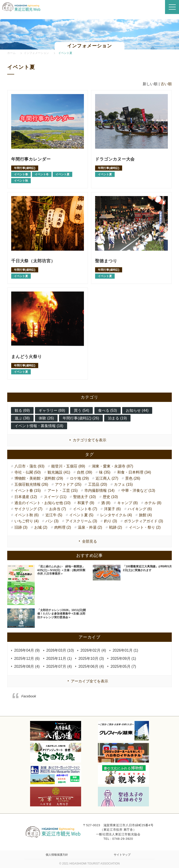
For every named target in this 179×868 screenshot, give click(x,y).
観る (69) (22, 410)
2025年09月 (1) (123, 659)
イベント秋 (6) (27, 515)
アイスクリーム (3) (81, 521)
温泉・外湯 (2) (90, 527)
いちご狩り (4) (27, 521)
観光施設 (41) (59, 472)
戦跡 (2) (116, 527)
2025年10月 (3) (91, 659)
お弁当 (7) (58, 509)
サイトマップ (122, 855)
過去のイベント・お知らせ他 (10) (43, 503)
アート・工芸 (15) (63, 490)
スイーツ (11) (55, 497)
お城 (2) (41, 527)
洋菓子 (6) (112, 509)
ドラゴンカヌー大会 (117, 159)
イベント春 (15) (28, 490)
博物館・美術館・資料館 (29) (39, 478)
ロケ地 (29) (79, 478)
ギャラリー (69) (52, 410)
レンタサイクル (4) (116, 515)
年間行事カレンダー (33, 159)
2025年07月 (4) (59, 666)
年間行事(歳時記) (25, 168)
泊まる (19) (117, 418)
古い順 (166, 84)
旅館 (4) (145, 515)
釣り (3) (110, 521)
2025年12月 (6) (27, 659)
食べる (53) (108, 410)
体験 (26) (46, 418)
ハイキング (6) (140, 509)
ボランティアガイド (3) (144, 521)
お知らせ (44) (137, 410)
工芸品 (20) (98, 484)
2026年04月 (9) (27, 650)
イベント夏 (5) (81, 515)
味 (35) (105, 472)
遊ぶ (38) (22, 418)
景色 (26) (133, 478)
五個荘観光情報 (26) (31, 484)
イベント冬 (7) (85, 509)
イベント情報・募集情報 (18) (39, 426)
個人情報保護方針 (57, 855)
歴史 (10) (110, 497)
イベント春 (21, 174)
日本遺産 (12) (26, 497)
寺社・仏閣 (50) (28, 472)
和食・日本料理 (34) (134, 472)
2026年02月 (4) (93, 650)
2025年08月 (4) (27, 666)
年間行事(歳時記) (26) (81, 418)
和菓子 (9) (86, 503)
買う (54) (81, 410)
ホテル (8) (153, 503)
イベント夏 (62, 174)
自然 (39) (84, 472)
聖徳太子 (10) (84, 497)
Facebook (29, 696)
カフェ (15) (123, 484)
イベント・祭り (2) (145, 527)
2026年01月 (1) (125, 650)
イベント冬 (42, 174)
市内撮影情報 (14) (99, 490)
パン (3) (52, 521)
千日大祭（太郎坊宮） (36, 261)
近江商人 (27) (107, 478)
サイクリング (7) (28, 509)
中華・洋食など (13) (138, 490)
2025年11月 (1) (59, 659)
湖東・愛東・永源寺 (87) (112, 466)
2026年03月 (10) (60, 650)
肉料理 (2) (63, 527)
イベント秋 (21, 181)
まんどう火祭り (28, 356)
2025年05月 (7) (123, 666)
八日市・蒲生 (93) (29, 466)
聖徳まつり (107, 261)
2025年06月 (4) (91, 666)
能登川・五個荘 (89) (68, 466)
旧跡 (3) (21, 527)
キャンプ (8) (127, 503)
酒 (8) (106, 503)
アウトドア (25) (68, 484)
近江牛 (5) (54, 515)
